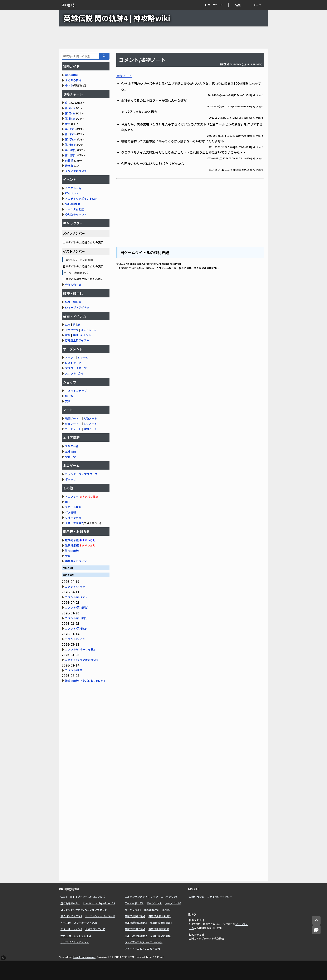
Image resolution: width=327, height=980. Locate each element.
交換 (68, 401)
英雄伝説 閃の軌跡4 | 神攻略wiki (117, 18)
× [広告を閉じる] (3, 958)
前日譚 (69, 160)
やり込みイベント (76, 214)
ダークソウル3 (133, 910)
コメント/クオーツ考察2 (80, 649)
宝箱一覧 (70, 457)
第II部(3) (70, 139)
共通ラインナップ (76, 391)
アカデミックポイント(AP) (81, 199)
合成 (81, 373)
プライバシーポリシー (220, 897)
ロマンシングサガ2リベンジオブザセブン (84, 910)
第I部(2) (70, 113)
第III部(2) (71, 155)
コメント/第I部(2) (76, 628)
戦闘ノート (72, 418)
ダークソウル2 (173, 903)
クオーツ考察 (73, 518)
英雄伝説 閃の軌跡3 (136, 923)
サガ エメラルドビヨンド (75, 942)
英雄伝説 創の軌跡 (135, 929)
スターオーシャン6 (71, 929)
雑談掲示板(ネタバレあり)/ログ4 (85, 681)
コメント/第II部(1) (76, 618)
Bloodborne (152, 910)
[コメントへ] (316, 930)
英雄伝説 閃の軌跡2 (160, 916)
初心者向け (72, 75)
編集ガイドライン (76, 561)
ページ (257, 5)
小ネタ (69, 85)
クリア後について (76, 171)
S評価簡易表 (73, 204)
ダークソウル (154, 903)
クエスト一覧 (73, 188)
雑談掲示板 (72, 540)
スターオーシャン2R (85, 923)
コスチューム (89, 330)
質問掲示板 (72, 551)
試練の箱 (70, 452)
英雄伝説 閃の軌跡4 (161, 923)
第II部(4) (70, 145)
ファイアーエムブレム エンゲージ (144, 942)
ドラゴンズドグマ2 (71, 916)
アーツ (69, 358)
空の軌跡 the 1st (70, 903)
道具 (68, 335)
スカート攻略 (73, 507)
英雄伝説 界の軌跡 (160, 936)
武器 (68, 325)
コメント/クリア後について (82, 660)
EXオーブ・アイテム (77, 307)
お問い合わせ (196, 897)
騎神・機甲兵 (73, 302)
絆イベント (72, 193)
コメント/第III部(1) (77, 607)
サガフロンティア (95, 929)
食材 (75, 335)
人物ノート (90, 418)
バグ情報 (70, 512)
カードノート (73, 429)
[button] (217, 5)
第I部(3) (70, 118)
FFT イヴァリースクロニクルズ (87, 897)
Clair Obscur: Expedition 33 (99, 903)
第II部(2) (70, 134)
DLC (68, 502)
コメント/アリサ (75, 587)
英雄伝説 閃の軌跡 (135, 916)
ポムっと (70, 479)
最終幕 (69, 166)
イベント (86, 335)
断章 (68, 124)
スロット (70, 373)
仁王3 (64, 897)
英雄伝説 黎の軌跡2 (136, 936)
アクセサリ (72, 330)
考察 (68, 556)
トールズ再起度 (75, 209)
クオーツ (83, 358)
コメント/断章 (74, 670)
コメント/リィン (75, 639)
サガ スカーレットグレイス (76, 936)
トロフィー (72, 497)
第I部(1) (70, 108)
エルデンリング (170, 897)
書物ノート (124, 76)
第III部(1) (71, 150)
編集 (238, 5)
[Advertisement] (163, 38)
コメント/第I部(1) (76, 597)
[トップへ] (316, 920)
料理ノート (72, 424)
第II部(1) (70, 129)
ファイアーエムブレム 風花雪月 (142, 949)
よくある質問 (73, 80)
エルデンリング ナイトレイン (141, 897)
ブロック (258, 95)
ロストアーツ (73, 363)
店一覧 (69, 396)
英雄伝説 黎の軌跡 (159, 929)
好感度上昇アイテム (77, 340)
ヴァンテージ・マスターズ (81, 474)
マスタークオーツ (76, 368)
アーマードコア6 (134, 903)
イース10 (66, 923)
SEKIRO (166, 910)
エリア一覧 (72, 446)
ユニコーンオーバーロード (100, 916)
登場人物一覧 (73, 285)
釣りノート (90, 424)
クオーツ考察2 (74, 523)
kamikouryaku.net (84, 957)
